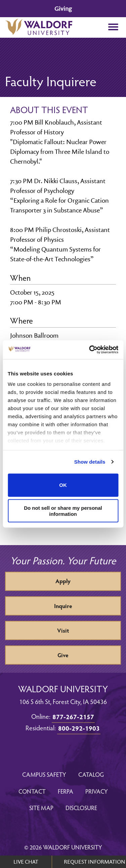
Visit (63, 630)
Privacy (97, 791)
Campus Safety (44, 774)
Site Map (41, 808)
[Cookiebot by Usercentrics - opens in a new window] (90, 350)
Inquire (63, 606)
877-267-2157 (73, 716)
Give (63, 655)
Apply (63, 581)
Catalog (91, 774)
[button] (113, 27)
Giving (63, 9)
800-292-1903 (79, 728)
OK (63, 485)
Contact (32, 791)
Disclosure (81, 808)
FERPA (66, 791)
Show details (90, 462)
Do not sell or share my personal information (63, 511)
